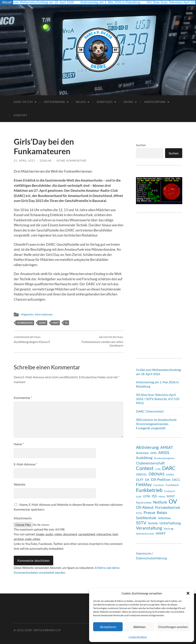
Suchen (141, 145)
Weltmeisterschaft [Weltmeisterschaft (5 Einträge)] (145, 534)
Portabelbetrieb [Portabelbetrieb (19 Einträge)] (168, 507)
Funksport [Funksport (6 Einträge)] (170, 491)
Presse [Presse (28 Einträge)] (149, 512)
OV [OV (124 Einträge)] (173, 501)
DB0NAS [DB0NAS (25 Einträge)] (157, 474)
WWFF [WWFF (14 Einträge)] (161, 533)
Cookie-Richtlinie (138, 637)
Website (20, 484)
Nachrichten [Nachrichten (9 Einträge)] (144, 502)
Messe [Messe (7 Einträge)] (162, 496)
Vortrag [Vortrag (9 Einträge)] (168, 528)
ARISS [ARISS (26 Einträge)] (164, 452)
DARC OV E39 (23, 102)
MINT (56, 323)
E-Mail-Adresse (25, 464)
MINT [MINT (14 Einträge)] (171, 496)
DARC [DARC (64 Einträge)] (169, 468)
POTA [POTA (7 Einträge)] (139, 513)
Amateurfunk (155, 102)
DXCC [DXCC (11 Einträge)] (176, 480)
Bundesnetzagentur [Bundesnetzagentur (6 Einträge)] (164, 458)
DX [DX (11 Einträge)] (147, 480)
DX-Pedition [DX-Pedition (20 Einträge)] (161, 479)
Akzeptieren (108, 627)
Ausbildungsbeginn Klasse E (32, 340)
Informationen (44, 314)
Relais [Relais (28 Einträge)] (162, 512)
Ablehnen (139, 627)
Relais (81, 102)
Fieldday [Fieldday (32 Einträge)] (144, 484)
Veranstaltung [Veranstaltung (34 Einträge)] (149, 528)
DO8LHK (46, 161)
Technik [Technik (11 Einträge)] (153, 523)
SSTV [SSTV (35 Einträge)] (141, 523)
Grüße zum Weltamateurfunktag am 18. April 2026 (42, 2)
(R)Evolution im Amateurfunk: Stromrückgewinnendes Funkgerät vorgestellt (157, 424)
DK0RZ (128, 102)
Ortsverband (54, 102)
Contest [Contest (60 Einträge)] (145, 468)
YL (66, 323)
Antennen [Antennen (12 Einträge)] (142, 453)
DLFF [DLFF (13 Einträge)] (140, 480)
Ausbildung (25, 323)
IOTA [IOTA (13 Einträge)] (147, 496)
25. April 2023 (24, 161)
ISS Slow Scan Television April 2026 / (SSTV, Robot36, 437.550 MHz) (158, 399)
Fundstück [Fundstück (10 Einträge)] (172, 485)
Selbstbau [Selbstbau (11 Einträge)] (164, 518)
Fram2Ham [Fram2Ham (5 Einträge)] (159, 485)
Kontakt (21, 115)
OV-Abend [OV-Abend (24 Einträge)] (145, 507)
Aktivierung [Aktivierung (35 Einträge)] (147, 447)
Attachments (23, 518)
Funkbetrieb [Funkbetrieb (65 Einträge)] (149, 490)
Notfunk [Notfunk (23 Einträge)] (160, 502)
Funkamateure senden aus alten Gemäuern (96, 341)
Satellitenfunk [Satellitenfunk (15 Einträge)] (146, 518)
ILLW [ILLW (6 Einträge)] (139, 496)
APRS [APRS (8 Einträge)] (154, 453)
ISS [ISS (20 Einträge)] (154, 496)
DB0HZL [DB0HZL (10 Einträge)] (141, 474)
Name (19, 444)
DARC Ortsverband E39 (43, 630)
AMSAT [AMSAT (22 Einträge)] (167, 447)
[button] (188, 593)
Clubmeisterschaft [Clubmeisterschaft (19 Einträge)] (150, 463)
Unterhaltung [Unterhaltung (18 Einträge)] (170, 523)
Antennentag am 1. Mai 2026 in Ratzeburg (114, 2)
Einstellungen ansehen (173, 627)
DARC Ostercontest (150, 411)
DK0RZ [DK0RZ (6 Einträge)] (170, 475)
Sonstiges (105, 102)
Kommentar (23, 398)
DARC (43, 323)
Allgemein (27, 314)
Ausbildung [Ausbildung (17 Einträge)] (144, 458)
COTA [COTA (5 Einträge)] (158, 469)
